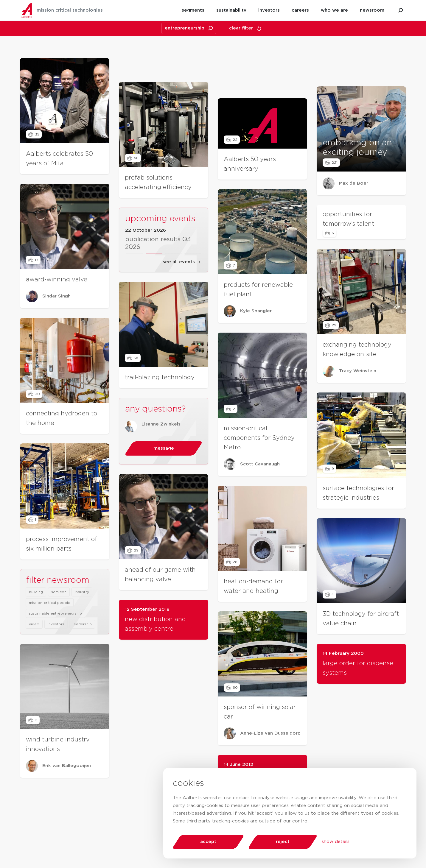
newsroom (372, 10)
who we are (334, 10)
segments (193, 10)
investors (269, 10)
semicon (59, 625)
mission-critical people (50, 636)
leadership (82, 657)
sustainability (231, 10)
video (34, 657)
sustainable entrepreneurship (55, 646)
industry (82, 625)
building (36, 625)
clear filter (245, 28)
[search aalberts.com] (401, 10)
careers (300, 10)
